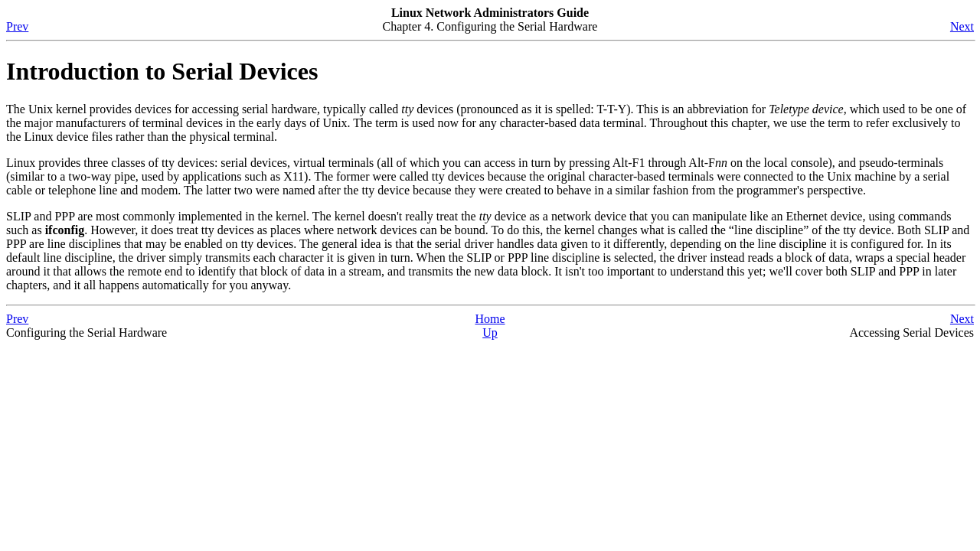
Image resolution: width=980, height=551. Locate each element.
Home (490, 319)
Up (490, 333)
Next (962, 26)
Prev (17, 26)
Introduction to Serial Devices (162, 71)
